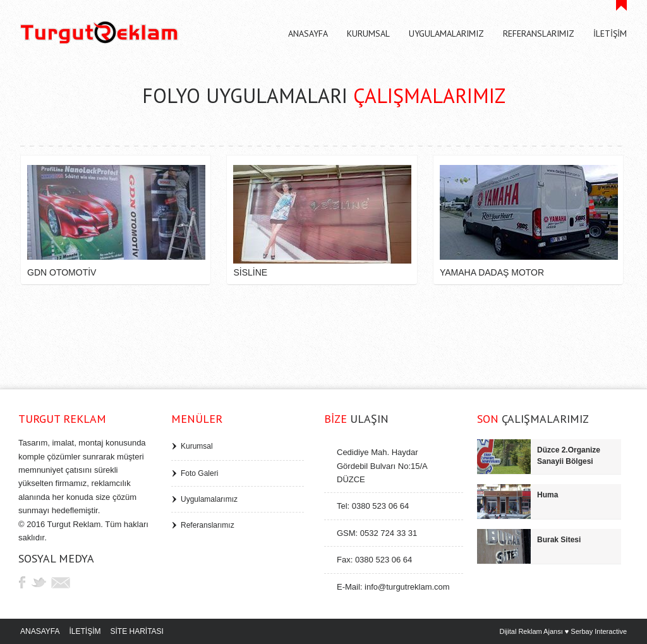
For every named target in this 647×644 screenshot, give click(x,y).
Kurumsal (197, 446)
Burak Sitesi (559, 540)
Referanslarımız (208, 525)
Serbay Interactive (599, 631)
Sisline (250, 273)
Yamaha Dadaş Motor (492, 273)
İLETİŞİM (85, 631)
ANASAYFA (40, 631)
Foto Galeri (199, 473)
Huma (547, 495)
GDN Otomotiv (62, 273)
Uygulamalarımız (209, 499)
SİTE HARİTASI (136, 631)
